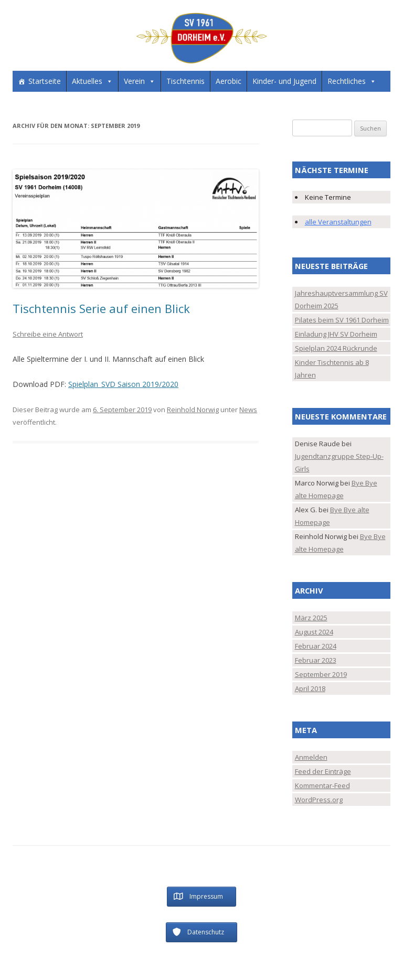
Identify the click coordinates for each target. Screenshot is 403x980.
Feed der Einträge (323, 771)
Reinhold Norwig (193, 410)
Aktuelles (87, 81)
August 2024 (314, 632)
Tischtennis (185, 81)
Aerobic (229, 81)
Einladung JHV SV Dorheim (336, 334)
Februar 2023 (316, 660)
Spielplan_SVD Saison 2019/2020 (123, 384)
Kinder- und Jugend (284, 81)
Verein (134, 81)
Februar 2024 (316, 646)
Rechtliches (347, 81)
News (248, 410)
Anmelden (311, 757)
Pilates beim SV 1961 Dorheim (342, 320)
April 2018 (310, 688)
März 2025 (311, 618)
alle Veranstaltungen (338, 222)
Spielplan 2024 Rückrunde (336, 348)
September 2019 (321, 674)
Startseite (45, 81)
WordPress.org (319, 800)
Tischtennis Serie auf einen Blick (101, 308)
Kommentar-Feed (322, 785)
